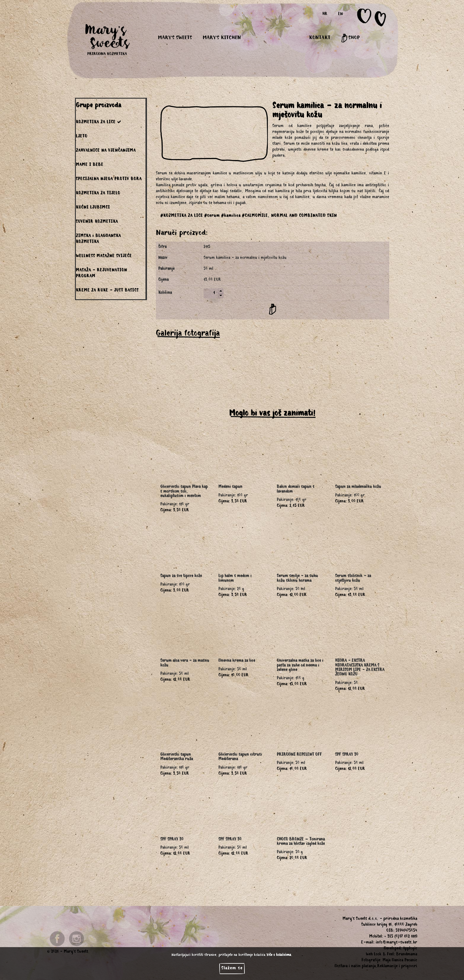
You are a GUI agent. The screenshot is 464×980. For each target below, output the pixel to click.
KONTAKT (320, 38)
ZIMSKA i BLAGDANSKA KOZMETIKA (98, 239)
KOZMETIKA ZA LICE (99, 122)
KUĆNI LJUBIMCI (93, 208)
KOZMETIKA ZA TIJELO (98, 194)
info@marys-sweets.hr (396, 943)
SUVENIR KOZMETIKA (97, 222)
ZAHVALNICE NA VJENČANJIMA (106, 151)
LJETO (82, 137)
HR (325, 15)
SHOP (350, 38)
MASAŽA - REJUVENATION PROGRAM (101, 274)
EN (340, 15)
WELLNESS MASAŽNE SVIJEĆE (104, 257)
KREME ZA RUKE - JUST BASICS (107, 291)
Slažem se (232, 968)
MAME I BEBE (90, 165)
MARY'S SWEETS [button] (175, 38)
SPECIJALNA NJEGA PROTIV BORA (109, 180)
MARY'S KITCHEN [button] (222, 38)
